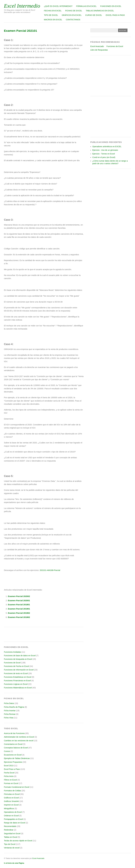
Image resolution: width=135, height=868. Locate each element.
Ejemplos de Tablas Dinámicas (17, 758)
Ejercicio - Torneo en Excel (104, 154)
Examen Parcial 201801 (19, 605)
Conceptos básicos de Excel (16, 748)
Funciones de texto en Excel (16, 673)
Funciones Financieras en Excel (17, 681)
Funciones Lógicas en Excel (16, 684)
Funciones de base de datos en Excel (20, 656)
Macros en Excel (53, 20)
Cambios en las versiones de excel (19, 741)
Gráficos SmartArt (11, 801)
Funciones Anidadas (13, 652)
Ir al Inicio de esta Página (14, 863)
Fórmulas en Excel (86, 6)
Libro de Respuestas (99, 50)
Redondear (9, 830)
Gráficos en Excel (72, 15)
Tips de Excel (51, 15)
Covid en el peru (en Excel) (104, 157)
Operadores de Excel (13, 812)
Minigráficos (9, 809)
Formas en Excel (11, 783)
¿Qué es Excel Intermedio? (58, 6)
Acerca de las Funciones (14, 733)
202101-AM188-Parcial (50, 570)
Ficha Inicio (9, 776)
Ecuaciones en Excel (13, 755)
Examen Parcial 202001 (19, 600)
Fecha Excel (9, 773)
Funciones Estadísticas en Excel (18, 677)
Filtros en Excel (10, 780)
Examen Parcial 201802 (19, 617)
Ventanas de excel (12, 848)
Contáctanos (73, 20)
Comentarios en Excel (13, 744)
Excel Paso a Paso (115, 15)
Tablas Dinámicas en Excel (100, 11)
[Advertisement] (111, 76)
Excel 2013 (9, 766)
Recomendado (10, 826)
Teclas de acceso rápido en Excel (18, 841)
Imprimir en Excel (11, 805)
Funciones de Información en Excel (19, 670)
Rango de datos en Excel (15, 823)
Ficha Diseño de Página (14, 707)
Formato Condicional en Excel (17, 787)
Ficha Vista (9, 718)
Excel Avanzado (97, 46)
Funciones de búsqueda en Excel (18, 659)
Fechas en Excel (53, 11)
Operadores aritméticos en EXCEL (107, 147)
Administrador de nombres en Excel (19, 737)
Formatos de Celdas (13, 791)
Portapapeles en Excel (13, 819)
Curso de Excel (94, 15)
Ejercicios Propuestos (13, 762)
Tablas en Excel (11, 837)
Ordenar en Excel (11, 816)
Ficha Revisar (10, 714)
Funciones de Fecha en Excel (16, 666)
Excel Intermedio (22, 6)
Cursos (7, 751)
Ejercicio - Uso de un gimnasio (105, 150)
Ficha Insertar (10, 711)
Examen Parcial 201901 (19, 609)
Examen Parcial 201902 (19, 613)
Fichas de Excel (74, 11)
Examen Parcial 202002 (19, 596)
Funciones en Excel (111, 6)
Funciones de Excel (12, 663)
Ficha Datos (9, 703)
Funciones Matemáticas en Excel (18, 688)
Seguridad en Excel (12, 834)
